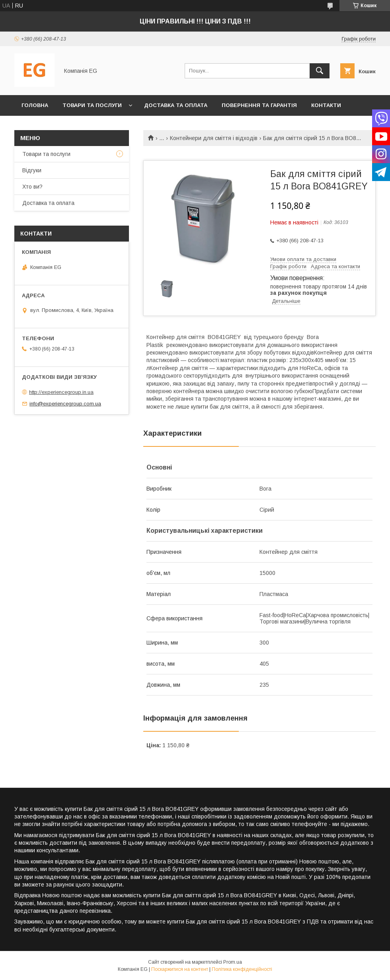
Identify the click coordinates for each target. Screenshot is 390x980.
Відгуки (32, 170)
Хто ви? (34, 126)
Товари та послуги (92, 105)
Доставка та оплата (176, 105)
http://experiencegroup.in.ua (61, 392)
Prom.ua (233, 962)
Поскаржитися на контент (180, 969)
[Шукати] (320, 71)
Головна (35, 105)
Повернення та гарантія (259, 105)
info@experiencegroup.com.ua (65, 404)
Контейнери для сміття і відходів (214, 138)
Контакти (326, 105)
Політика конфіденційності (242, 969)
